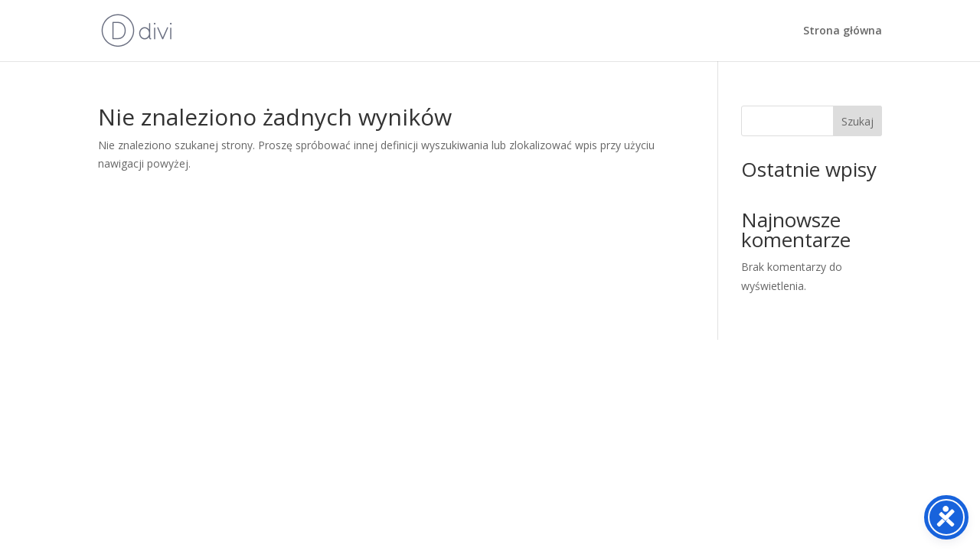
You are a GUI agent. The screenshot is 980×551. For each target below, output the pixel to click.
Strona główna (843, 31)
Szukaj (857, 121)
